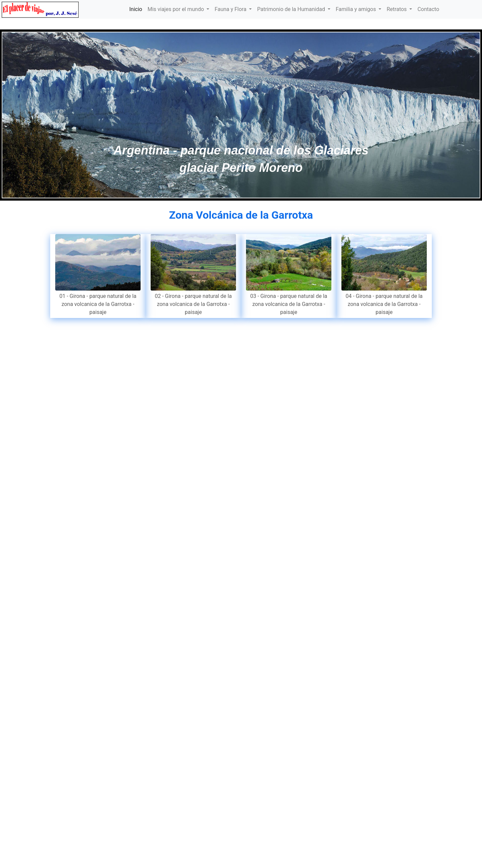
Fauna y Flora (231, 9)
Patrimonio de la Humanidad (292, 9)
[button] (36, 115)
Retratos (397, 9)
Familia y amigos (356, 9)
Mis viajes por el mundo (177, 9)
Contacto (428, 9)
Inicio (136, 9)
